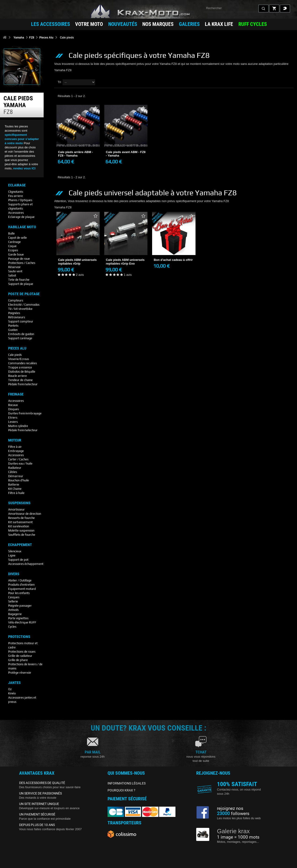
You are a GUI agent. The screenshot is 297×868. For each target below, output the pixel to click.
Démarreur (16, 476)
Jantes (14, 683)
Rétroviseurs (17, 317)
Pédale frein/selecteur (23, 384)
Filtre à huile (16, 493)
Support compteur (21, 321)
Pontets (13, 326)
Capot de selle (17, 238)
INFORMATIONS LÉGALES (127, 783)
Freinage (16, 394)
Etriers (13, 418)
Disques (14, 409)
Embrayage (16, 451)
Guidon (13, 330)
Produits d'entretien (21, 585)
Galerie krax (233, 831)
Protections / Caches (22, 263)
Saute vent (15, 271)
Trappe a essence (20, 367)
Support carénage (20, 338)
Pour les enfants (19, 593)
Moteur (15, 440)
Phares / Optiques (20, 200)
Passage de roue (19, 259)
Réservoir (14, 267)
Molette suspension (21, 530)
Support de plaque (21, 284)
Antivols (13, 610)
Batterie (14, 485)
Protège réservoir (20, 673)
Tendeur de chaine (20, 380)
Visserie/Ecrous (19, 359)
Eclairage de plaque (21, 217)
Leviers (13, 422)
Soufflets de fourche (22, 535)
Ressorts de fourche (21, 518)
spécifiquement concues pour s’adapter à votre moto (22, 139)
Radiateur (15, 468)
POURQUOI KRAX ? (121, 790)
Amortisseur (16, 509)
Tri (59, 82)
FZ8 (32, 38)
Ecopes (13, 250)
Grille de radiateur (20, 656)
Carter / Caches (18, 459)
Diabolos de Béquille (22, 372)
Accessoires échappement (26, 564)
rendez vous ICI (24, 168)
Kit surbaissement (20, 522)
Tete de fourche (19, 280)
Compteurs (16, 300)
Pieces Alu (46, 38)
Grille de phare (18, 660)
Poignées (14, 313)
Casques (14, 597)
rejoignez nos (230, 808)
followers (233, 814)
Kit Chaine (15, 489)
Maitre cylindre (18, 426)
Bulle (11, 233)
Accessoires (16, 213)
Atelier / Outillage (20, 580)
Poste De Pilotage (24, 294)
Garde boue (16, 254)
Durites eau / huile (20, 464)
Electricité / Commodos (24, 305)
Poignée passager (20, 606)
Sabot (12, 275)
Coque (12, 246)
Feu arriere (16, 196)
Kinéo (12, 693)
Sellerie (13, 601)
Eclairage (17, 185)
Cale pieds (15, 355)
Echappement (20, 545)
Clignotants (16, 192)
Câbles (13, 472)
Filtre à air (15, 447)
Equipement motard (22, 589)
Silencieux (15, 551)
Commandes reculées (23, 363)
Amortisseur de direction (25, 514)
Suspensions (19, 503)
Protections (19, 637)
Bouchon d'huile (19, 480)
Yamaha (19, 38)
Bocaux (13, 405)
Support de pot (18, 560)
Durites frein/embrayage (25, 413)
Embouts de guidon (21, 334)
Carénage (14, 242)
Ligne (12, 555)
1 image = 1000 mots (238, 837)
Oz (10, 689)
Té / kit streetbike (20, 309)
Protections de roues (22, 652)
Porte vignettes (18, 618)
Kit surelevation (19, 526)
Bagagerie (15, 614)
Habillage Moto (22, 227)
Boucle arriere (17, 376)
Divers (14, 574)
